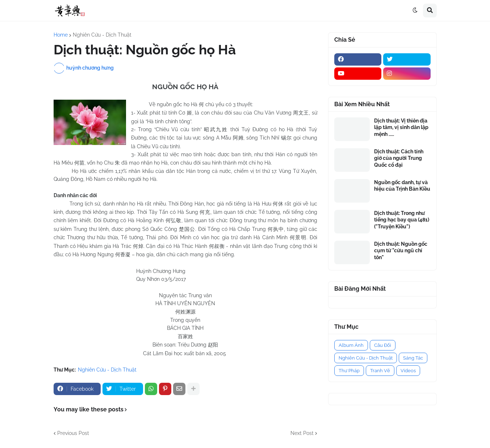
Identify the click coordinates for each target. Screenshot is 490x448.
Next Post (302, 433)
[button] (415, 11)
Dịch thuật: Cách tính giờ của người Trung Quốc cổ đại (399, 158)
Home (61, 35)
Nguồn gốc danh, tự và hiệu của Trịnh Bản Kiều (402, 186)
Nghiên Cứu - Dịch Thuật (102, 35)
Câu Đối (383, 345)
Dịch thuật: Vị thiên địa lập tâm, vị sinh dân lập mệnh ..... (401, 127)
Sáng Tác (413, 358)
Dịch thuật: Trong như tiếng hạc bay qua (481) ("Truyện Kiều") (402, 220)
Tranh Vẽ (380, 371)
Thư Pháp (349, 371)
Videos (408, 371)
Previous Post (73, 433)
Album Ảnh (351, 345)
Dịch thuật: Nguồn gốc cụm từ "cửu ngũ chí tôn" (401, 250)
